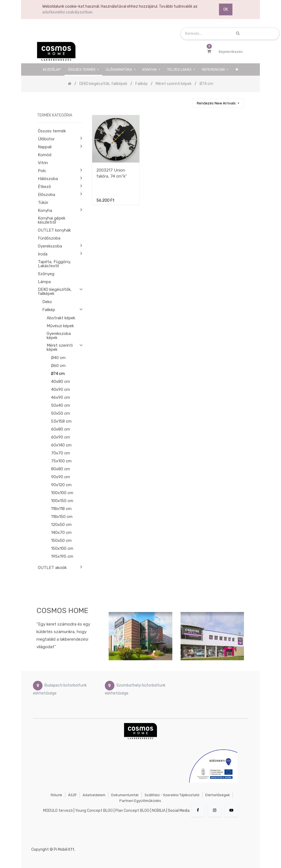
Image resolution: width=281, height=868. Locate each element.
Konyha (45, 210)
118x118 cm (61, 509)
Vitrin (43, 163)
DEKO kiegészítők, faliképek (55, 291)
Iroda (43, 254)
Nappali (45, 147)
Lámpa (44, 282)
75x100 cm (61, 461)
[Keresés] (186, 101)
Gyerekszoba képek (59, 336)
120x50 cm (61, 525)
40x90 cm (61, 389)
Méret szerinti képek (60, 347)
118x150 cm (62, 517)
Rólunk (57, 795)
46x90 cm (61, 397)
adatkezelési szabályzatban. (68, 12)
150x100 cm (62, 548)
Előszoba (47, 195)
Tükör (43, 203)
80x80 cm (61, 469)
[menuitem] (52, 69)
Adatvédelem (94, 795)
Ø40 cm (58, 358)
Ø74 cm (58, 374)
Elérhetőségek (218, 795)
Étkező (44, 187)
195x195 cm (62, 556)
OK (226, 9)
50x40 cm (61, 405)
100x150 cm (62, 501)
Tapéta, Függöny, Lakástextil (54, 264)
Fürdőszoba (49, 238)
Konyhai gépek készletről (52, 220)
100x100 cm (62, 493)
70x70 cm (61, 453)
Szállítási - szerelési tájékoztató (172, 795)
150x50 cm (61, 540)
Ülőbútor (46, 139)
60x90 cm (61, 437)
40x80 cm (61, 382)
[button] (237, 69)
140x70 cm (61, 533)
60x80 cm (61, 429)
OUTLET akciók (52, 568)
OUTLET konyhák (54, 230)
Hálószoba (48, 179)
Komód (45, 155)
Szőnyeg (46, 274)
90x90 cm (61, 477)
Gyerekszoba (50, 246)
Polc (42, 171)
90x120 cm (61, 485)
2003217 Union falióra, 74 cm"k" (112, 173)
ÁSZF (72, 795)
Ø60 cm (58, 366)
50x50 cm (61, 413)
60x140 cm (61, 445)
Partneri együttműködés (140, 801)
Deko (47, 302)
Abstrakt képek (61, 318)
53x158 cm (61, 421)
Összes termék (52, 131)
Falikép (49, 310)
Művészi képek (60, 326)
